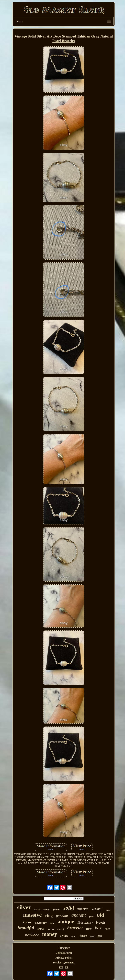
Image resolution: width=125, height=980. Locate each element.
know (27, 922)
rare (107, 929)
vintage (83, 936)
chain (108, 910)
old (101, 915)
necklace (32, 935)
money (50, 934)
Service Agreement (64, 963)
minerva (83, 909)
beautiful (26, 928)
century (46, 909)
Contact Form (64, 953)
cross (41, 929)
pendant (62, 916)
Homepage (64, 948)
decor (73, 936)
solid (69, 908)
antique (66, 921)
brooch (100, 923)
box (98, 928)
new (89, 929)
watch (37, 909)
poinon (57, 909)
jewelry (51, 929)
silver (24, 907)
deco (100, 936)
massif (61, 929)
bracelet (75, 928)
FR (67, 967)
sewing (64, 936)
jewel (91, 917)
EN (61, 967)
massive (32, 915)
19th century (85, 923)
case (52, 923)
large (92, 936)
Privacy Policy (64, 958)
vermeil (97, 909)
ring (49, 916)
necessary (41, 923)
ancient (79, 915)
